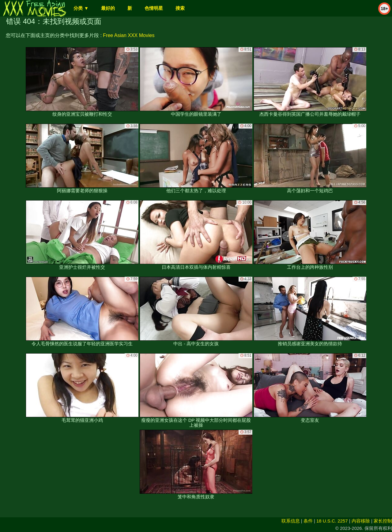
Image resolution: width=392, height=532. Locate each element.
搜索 (180, 8)
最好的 (108, 8)
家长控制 (383, 521)
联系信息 (291, 521)
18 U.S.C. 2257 (332, 521)
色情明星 (154, 8)
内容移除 (361, 521)
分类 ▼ (81, 8)
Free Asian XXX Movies (129, 35)
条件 (308, 521)
